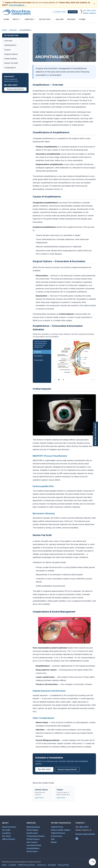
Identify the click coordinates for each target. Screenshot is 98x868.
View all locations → (17, 5)
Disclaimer (52, 865)
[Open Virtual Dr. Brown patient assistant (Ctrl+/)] (92, 862)
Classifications (10, 45)
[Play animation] (59, 380)
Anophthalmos (33, 848)
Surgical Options (11, 54)
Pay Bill (73, 12)
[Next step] (63, 380)
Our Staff (6, 830)
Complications (10, 68)
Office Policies (9, 839)
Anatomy (38, 352)
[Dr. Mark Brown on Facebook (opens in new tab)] (77, 839)
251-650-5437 (11, 85)
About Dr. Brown (9, 827)
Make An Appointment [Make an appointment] (95, 434)
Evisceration (39, 360)
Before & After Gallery (61, 830)
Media (54, 842)
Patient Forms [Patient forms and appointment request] (57, 827)
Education (46, 19)
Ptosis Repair (32, 830)
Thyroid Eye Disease (36, 836)
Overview (8, 41)
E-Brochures (57, 836)
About (17, 19)
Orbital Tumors (33, 839)
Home (6, 19)
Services (30, 19)
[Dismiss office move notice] (94, 4)
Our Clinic (6, 836)
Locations (6, 833)
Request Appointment (15, 89)
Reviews (71, 19)
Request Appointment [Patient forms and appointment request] (85, 834)
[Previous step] (55, 380)
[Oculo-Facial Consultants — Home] (16, 12)
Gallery (60, 19)
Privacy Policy (63, 865)
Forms (82, 19)
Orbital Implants (11, 59)
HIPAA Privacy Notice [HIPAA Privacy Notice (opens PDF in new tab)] (27, 865)
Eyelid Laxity (32, 833)
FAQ (53, 839)
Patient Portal (59, 12)
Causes (7, 50)
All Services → (33, 851)
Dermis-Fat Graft (11, 63)
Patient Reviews (58, 833)
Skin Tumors (32, 842)
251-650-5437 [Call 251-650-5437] (82, 827)
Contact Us (41, 865)
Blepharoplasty (33, 827)
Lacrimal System (34, 845)
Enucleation (39, 356)
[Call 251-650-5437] (88, 11)
